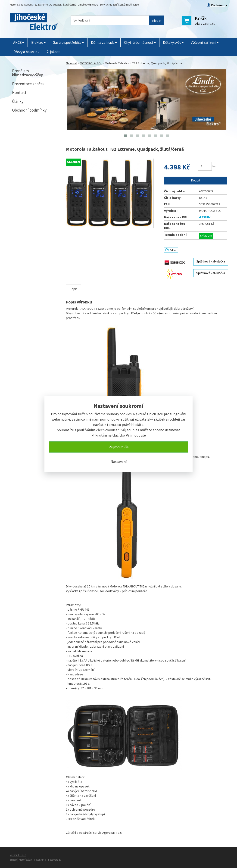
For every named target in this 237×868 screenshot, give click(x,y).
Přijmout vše (119, 447)
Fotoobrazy (55, 860)
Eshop (13, 860)
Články (18, 101)
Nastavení (119, 462)
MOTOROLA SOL (91, 63)
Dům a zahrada (104, 42)
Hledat (157, 21)
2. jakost (53, 52)
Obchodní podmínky (29, 110)
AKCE (19, 42)
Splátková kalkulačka (211, 261)
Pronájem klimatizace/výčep (28, 73)
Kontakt (19, 92)
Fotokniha (40, 860)
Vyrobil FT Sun (18, 855)
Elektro (38, 42)
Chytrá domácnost (140, 42)
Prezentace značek (28, 84)
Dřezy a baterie (27, 52)
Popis (74, 289)
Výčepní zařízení (205, 42)
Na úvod (72, 63)
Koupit (196, 180)
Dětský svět (173, 42)
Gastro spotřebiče (68, 42)
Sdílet (171, 250)
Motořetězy (25, 860)
